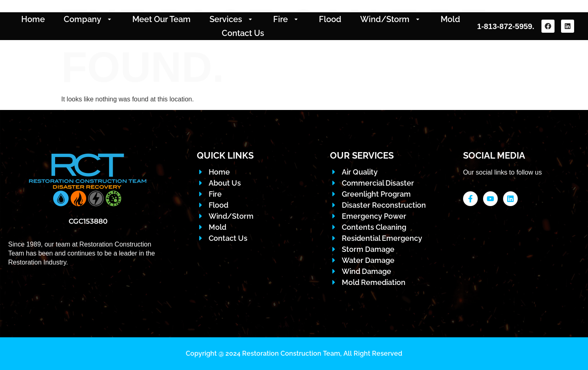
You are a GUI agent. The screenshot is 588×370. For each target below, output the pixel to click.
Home (33, 19)
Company (89, 19)
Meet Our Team (161, 19)
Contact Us (243, 33)
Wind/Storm (391, 19)
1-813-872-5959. (506, 26)
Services (232, 19)
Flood (330, 19)
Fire (287, 19)
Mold (450, 19)
